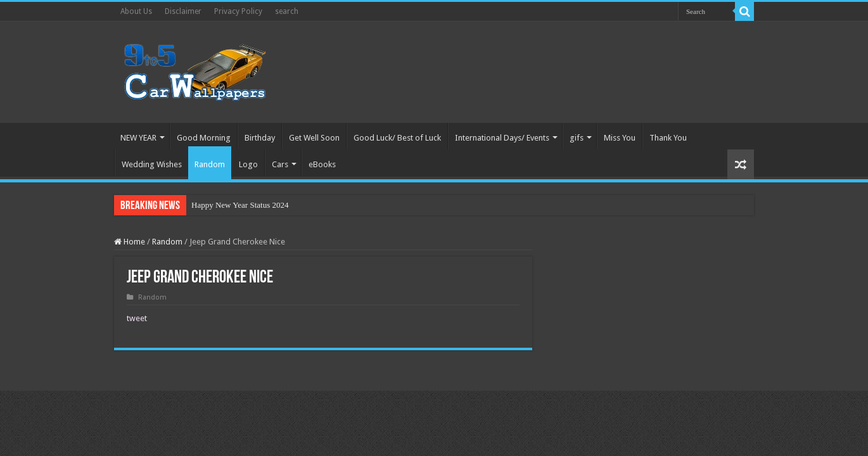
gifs (577, 138)
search (287, 11)
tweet (137, 318)
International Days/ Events (502, 138)
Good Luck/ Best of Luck (397, 138)
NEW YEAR (138, 138)
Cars (280, 164)
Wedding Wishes (152, 164)
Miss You (620, 138)
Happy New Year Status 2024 (240, 205)
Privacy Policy (238, 11)
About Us (136, 11)
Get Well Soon (314, 138)
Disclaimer (183, 11)
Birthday (260, 138)
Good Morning (204, 138)
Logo (248, 164)
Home (130, 242)
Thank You (668, 138)
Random (210, 164)
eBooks (322, 164)
